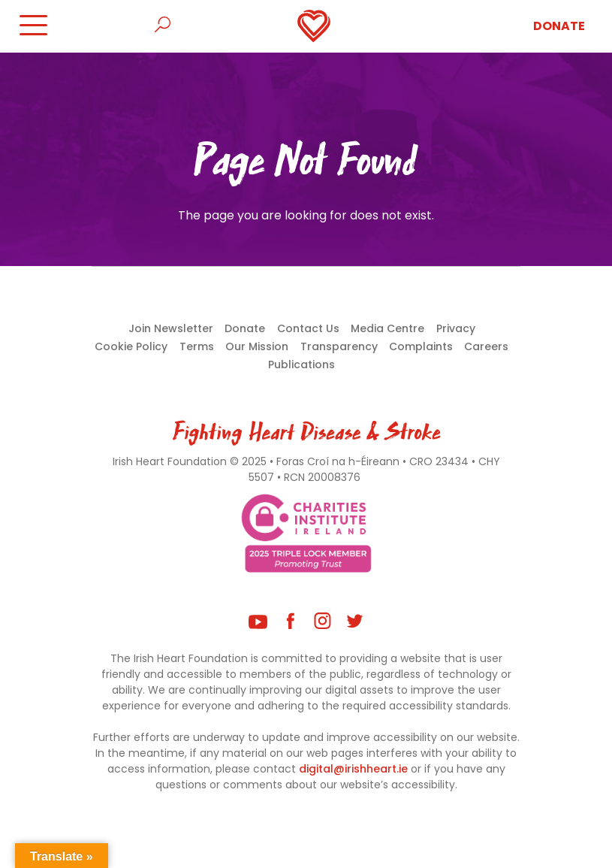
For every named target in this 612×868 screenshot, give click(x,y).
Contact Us (308, 328)
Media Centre (387, 328)
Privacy (456, 328)
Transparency (339, 346)
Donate (559, 26)
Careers (486, 346)
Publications (301, 364)
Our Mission (257, 346)
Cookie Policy (131, 346)
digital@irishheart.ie (353, 769)
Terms (197, 346)
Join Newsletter (171, 328)
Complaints (421, 346)
